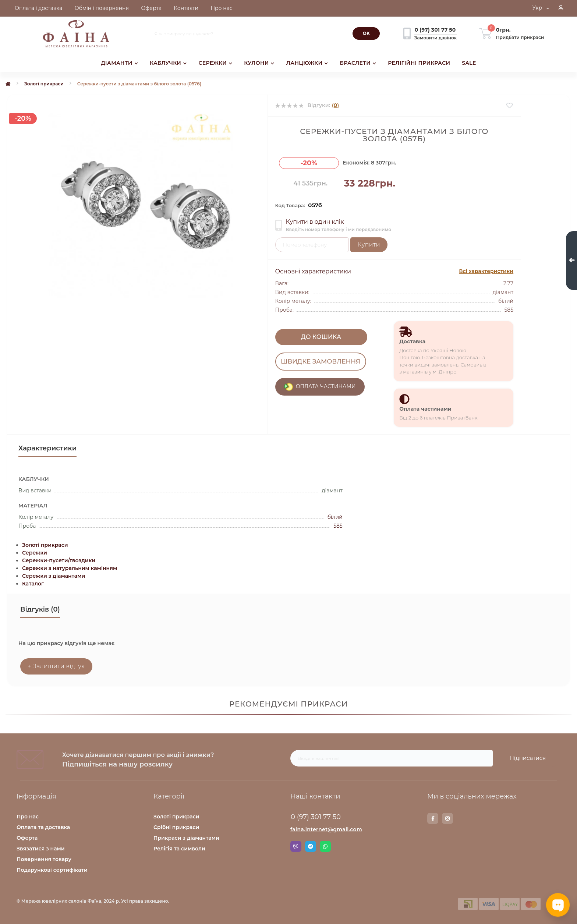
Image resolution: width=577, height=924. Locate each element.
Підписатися (528, 758)
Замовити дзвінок (436, 38)
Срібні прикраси (176, 827)
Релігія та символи (179, 849)
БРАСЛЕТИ (358, 63)
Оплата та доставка (43, 827)
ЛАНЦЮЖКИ (307, 63)
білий (335, 517)
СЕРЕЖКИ (215, 63)
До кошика (321, 337)
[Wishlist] (509, 105)
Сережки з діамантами (54, 576)
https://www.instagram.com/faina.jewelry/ (447, 818)
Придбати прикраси (520, 37)
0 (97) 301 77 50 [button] (316, 817)
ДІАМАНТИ (119, 63)
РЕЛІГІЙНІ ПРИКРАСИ (419, 63)
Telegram (311, 846)
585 (338, 526)
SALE (469, 63)
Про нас (28, 817)
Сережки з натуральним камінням (70, 568)
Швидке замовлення (321, 361)
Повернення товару (44, 859)
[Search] (366, 33)
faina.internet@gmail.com (326, 829)
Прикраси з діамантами (186, 838)
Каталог (33, 584)
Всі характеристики (486, 271)
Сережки (35, 553)
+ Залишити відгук (56, 666)
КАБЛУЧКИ (168, 63)
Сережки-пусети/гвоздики (59, 560)
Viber (296, 846)
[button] (561, 8)
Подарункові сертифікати (52, 870)
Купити (369, 245)
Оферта (27, 838)
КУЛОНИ (259, 63)
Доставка (412, 341)
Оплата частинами (425, 409)
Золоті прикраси (44, 84)
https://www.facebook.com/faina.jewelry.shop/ (433, 818)
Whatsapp (325, 846)
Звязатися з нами (41, 849)
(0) (335, 105)
